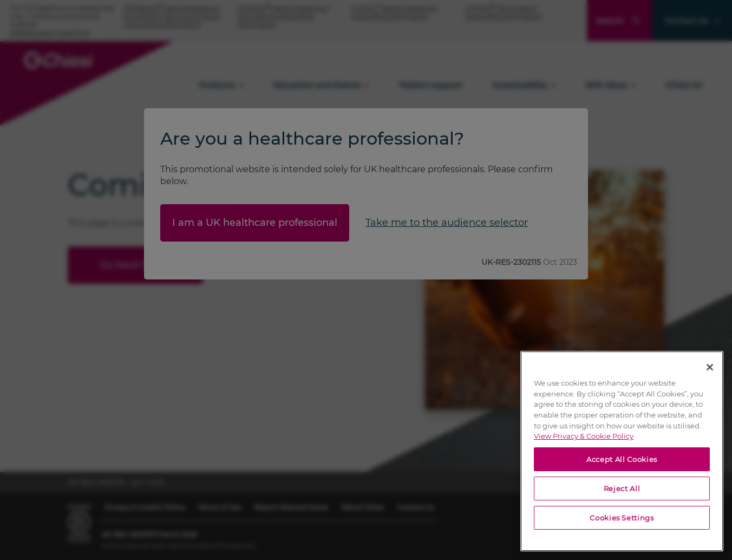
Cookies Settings (622, 518)
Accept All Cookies (622, 459)
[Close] (710, 367)
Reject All (622, 489)
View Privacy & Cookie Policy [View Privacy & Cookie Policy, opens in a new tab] (584, 436)
